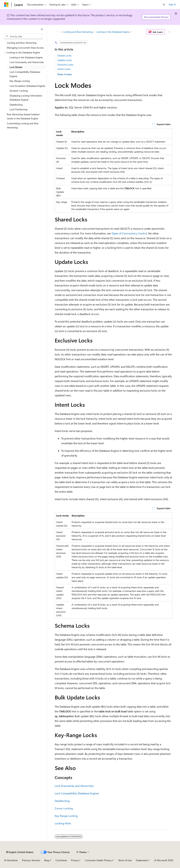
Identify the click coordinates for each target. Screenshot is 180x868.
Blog (47, 860)
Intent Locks (64, 69)
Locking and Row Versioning (78, 32)
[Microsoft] (6, 5)
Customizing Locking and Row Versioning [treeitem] (23, 125)
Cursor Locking (64, 808)
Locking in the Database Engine (113, 32)
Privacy (75, 860)
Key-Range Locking (66, 816)
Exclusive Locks (65, 65)
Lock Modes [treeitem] (16, 67)
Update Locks (65, 60)
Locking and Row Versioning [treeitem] (22, 43)
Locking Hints (63, 823)
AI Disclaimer (11, 860)
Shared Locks (64, 55)
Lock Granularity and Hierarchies (74, 786)
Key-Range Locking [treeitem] (20, 81)
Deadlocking (62, 801)
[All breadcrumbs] (58, 32)
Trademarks (142, 860)
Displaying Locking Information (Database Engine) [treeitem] (26, 98)
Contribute (61, 860)
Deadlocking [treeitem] (16, 105)
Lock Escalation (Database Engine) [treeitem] (27, 86)
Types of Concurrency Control (129, 233)
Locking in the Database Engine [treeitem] (26, 57)
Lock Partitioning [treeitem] (18, 109)
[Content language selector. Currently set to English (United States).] (20, 852)
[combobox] (23, 36)
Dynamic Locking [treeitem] (19, 91)
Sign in (172, 4)
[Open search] (164, 5)
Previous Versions (31, 860)
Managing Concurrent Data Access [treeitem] (25, 48)
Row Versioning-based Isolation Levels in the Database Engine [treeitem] (23, 116)
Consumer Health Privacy (98, 860)
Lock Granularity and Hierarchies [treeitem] (27, 62)
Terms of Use (125, 860)
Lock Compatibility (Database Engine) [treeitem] (25, 74)
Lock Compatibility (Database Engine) (77, 793)
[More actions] (169, 32)
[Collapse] (42, 29)
